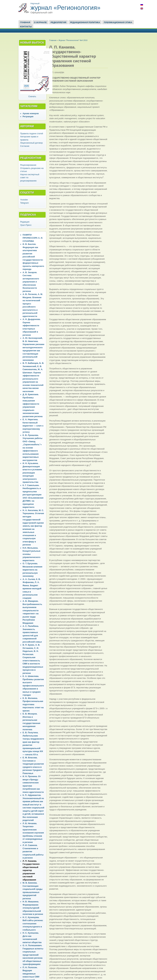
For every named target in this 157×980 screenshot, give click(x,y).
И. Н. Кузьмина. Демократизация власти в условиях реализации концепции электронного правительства (32, 473)
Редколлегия (58, 22)
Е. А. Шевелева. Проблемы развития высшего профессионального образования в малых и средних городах (33, 686)
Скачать (32, 96)
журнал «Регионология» (66, 8)
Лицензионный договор (31, 143)
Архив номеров (31, 113)
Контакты (26, 27)
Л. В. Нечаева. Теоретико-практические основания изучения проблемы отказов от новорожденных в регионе (33, 833)
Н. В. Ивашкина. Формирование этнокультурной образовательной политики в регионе (33, 908)
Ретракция (28, 116)
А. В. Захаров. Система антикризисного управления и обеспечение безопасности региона (31, 282)
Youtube (24, 200)
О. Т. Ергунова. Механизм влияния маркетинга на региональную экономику (33, 570)
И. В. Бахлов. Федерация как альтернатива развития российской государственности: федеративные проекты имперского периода (33, 257)
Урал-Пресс (26, 225)
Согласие (25, 146)
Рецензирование (28, 165)
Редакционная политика (85, 22)
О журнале (40, 22)
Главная (25, 22)
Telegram (25, 203)
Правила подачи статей (32, 133)
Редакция (25, 222)
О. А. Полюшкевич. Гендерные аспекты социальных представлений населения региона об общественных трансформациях (33, 955)
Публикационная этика (118, 22)
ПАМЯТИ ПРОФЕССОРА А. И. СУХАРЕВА (33, 238)
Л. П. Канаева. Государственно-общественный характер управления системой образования (31, 870)
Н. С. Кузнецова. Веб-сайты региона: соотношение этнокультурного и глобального (33, 924)
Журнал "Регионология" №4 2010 (73, 40)
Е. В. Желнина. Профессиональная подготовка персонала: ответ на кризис (33, 704)
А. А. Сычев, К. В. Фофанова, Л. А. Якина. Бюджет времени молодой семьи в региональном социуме (32, 589)
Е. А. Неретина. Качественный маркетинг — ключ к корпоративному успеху (33, 426)
